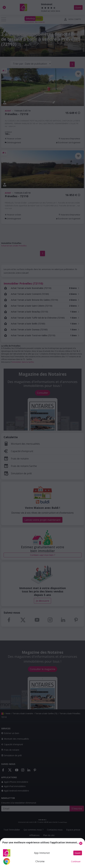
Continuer (76, 861)
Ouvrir (78, 853)
